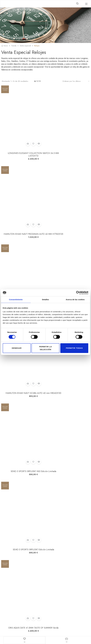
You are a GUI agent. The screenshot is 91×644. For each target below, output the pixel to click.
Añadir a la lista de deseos (23, 121)
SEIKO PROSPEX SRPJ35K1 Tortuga (68, 537)
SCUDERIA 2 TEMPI (23, 479)
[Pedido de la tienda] (76, 81)
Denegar (17, 348)
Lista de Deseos (43, 585)
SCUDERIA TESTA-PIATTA (68, 423)
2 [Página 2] (10, 558)
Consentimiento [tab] (16, 300)
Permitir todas (74, 348)
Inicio (6, 46)
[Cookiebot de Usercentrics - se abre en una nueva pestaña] (78, 293)
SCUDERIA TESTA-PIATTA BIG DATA (23, 423)
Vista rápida (28, 121)
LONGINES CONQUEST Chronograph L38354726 (23, 366)
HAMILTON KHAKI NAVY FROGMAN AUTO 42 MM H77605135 (68, 132)
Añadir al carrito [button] (17, 121)
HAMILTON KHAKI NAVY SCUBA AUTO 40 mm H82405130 (68, 191)
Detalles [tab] (45, 300)
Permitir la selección (46, 348)
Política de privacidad (63, 585)
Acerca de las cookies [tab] (75, 300)
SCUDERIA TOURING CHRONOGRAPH (23, 537)
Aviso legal (59, 582)
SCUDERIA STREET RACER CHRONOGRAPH (68, 480)
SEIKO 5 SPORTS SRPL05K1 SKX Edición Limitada (23, 249)
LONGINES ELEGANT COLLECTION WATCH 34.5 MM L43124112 (23, 132)
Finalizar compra (43, 591)
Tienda (14, 46)
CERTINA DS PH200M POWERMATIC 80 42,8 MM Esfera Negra (68, 366)
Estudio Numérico (54, 631)
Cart (25, 642)
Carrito (40, 588)
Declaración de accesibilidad (66, 595)
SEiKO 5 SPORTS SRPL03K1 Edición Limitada (68, 249)
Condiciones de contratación (66, 588)
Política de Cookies (62, 591)
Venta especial (25, 46)
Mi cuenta (41, 582)
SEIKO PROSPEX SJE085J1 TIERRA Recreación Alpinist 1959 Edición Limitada (23, 192)
